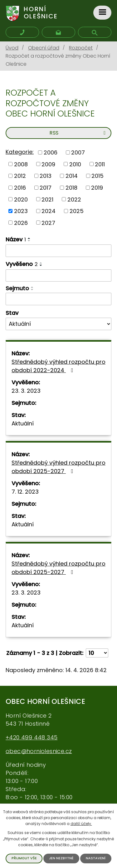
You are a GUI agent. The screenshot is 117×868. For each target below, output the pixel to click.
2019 (97, 188)
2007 (78, 152)
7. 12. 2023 (25, 492)
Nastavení (96, 858)
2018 (71, 188)
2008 (21, 164)
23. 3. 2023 (26, 391)
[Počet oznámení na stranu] (97, 653)
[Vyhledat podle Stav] (58, 324)
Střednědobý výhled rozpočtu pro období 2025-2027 (58, 467)
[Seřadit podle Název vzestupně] (29, 238)
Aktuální (23, 423)
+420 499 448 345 (32, 737)
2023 (21, 211)
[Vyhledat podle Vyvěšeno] (58, 276)
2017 (46, 188)
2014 (72, 176)
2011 (100, 164)
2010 (75, 164)
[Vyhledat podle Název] (58, 251)
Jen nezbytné (61, 858)
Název (16, 239)
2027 (48, 223)
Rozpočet (81, 48)
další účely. (81, 824)
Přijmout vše (24, 858)
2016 (20, 188)
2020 (21, 199)
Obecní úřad (44, 48)
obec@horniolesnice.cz (39, 751)
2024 (49, 211)
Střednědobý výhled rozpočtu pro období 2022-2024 (58, 366)
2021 (47, 199)
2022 (74, 199)
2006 (51, 152)
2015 (97, 176)
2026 (21, 223)
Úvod (12, 48)
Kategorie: (20, 152)
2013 (46, 176)
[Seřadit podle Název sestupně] (29, 241)
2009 (48, 164)
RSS (79, 133)
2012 (20, 176)
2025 (77, 211)
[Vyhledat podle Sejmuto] (58, 299)
